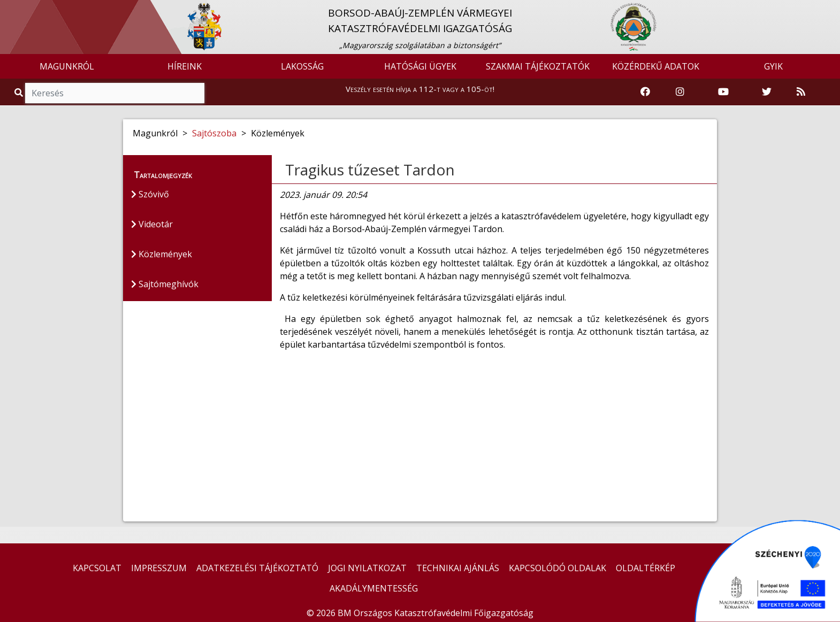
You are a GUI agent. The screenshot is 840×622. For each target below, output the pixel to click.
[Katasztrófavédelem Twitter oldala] (767, 92)
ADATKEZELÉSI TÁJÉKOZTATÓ (257, 568)
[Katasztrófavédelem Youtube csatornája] (723, 92)
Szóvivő (150, 194)
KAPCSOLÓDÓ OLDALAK (558, 568)
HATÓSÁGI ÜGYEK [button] (420, 66)
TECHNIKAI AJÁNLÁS (458, 568)
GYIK (773, 66)
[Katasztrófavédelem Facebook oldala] (645, 92)
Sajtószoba (214, 133)
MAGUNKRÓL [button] (67, 66)
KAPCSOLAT (97, 568)
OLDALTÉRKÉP (646, 568)
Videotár (152, 224)
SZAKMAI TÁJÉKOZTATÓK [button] (538, 66)
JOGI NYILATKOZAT (367, 568)
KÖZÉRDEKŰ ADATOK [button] (656, 66)
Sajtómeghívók (165, 284)
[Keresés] (115, 93)
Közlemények (162, 254)
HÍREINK (185, 66)
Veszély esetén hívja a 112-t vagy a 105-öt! (420, 89)
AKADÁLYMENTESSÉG (374, 588)
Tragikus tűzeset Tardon (370, 170)
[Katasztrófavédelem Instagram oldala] (680, 92)
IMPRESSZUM (159, 568)
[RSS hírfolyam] (801, 92)
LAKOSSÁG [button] (302, 66)
